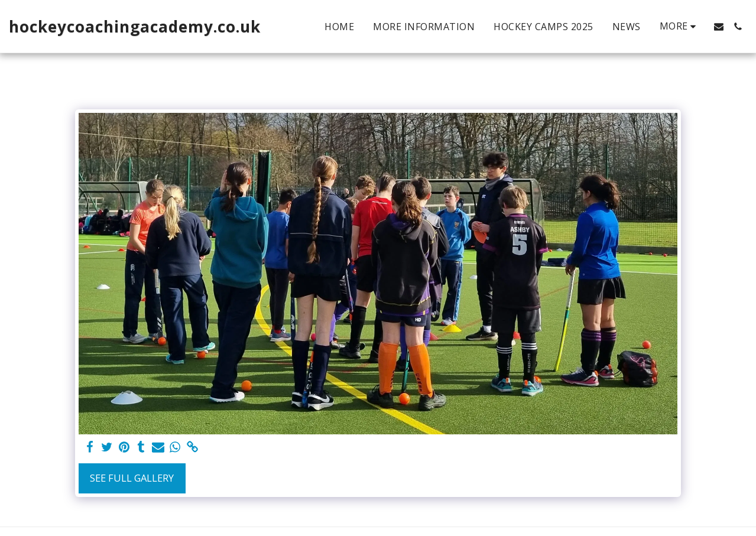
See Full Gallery (132, 478)
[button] (719, 27)
